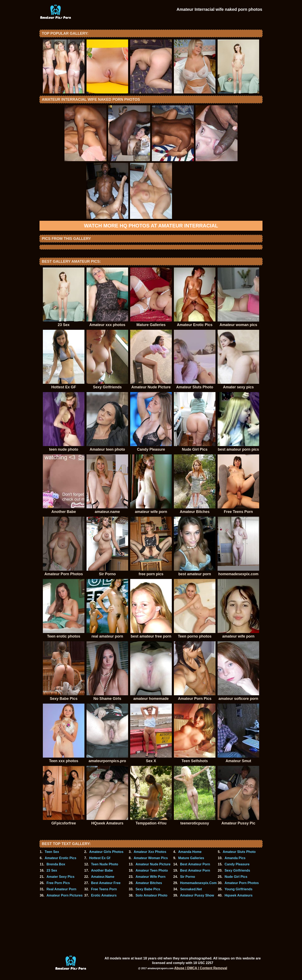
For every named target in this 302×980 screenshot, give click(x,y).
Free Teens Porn (104, 889)
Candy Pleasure (237, 864)
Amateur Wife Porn (151, 877)
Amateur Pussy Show (197, 895)
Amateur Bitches (149, 883)
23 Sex (52, 870)
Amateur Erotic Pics (61, 858)
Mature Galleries (191, 858)
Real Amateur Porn (61, 889)
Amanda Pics (235, 858)
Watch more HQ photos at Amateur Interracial (151, 226)
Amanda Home (190, 852)
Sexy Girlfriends (237, 870)
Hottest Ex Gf (100, 858)
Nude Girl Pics (236, 877)
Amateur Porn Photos (242, 883)
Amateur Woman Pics (151, 858)
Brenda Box (56, 864)
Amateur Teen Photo (152, 870)
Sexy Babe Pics (148, 889)
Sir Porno (188, 877)
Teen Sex (52, 852)
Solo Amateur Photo (152, 895)
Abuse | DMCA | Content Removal (201, 968)
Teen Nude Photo (105, 864)
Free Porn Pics (58, 883)
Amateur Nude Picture (153, 864)
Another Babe (102, 870)
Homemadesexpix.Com (198, 883)
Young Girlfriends (239, 889)
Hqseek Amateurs (239, 895)
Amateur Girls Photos (106, 852)
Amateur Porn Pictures (65, 895)
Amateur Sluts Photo (239, 852)
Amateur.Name (103, 877)
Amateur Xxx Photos (150, 852)
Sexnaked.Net (191, 889)
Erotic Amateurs (104, 895)
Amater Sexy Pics (61, 877)
